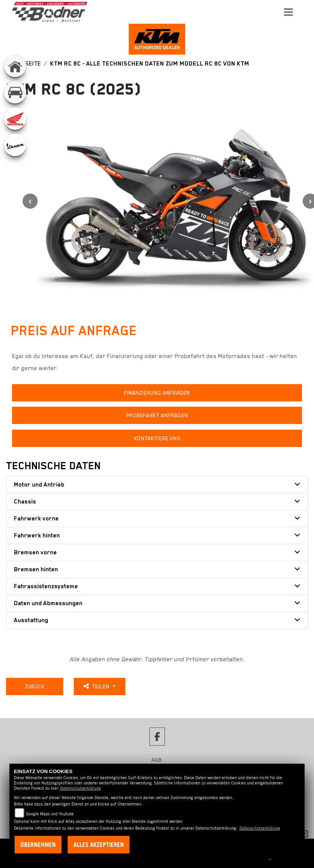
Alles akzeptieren (99, 845)
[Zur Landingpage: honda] (15, 119)
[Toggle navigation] (288, 12)
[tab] (157, 485)
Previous (30, 201)
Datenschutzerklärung (81, 788)
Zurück (35, 686)
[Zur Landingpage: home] (15, 66)
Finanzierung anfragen (157, 393)
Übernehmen (38, 845)
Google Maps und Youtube (50, 814)
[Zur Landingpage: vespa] (15, 145)
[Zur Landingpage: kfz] (15, 92)
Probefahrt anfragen (157, 415)
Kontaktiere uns (157, 438)
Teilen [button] (97, 686)
